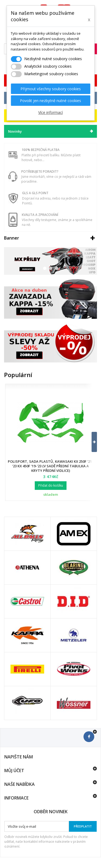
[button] (91, 442)
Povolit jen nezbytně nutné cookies (50, 101)
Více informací (50, 112)
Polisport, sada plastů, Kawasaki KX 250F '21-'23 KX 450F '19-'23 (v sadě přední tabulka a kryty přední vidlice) (50, 466)
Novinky (15, 131)
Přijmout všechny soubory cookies (51, 89)
